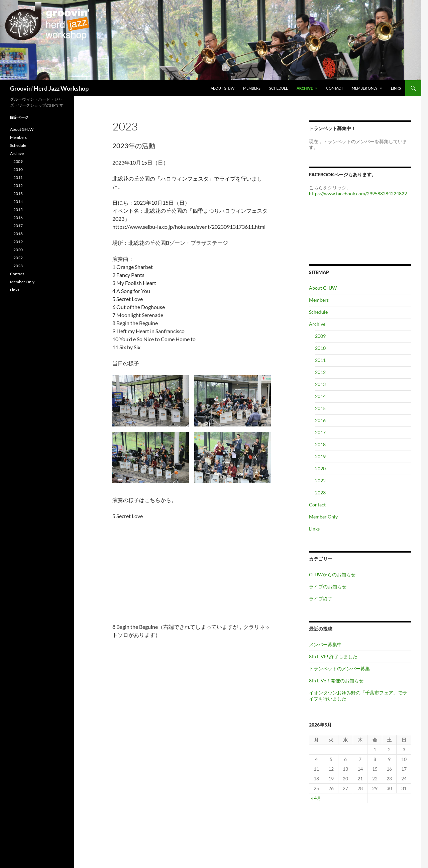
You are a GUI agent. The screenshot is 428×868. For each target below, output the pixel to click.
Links (396, 88)
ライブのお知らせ (328, 587)
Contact (335, 88)
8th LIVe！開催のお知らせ (336, 681)
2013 (320, 384)
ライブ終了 (321, 599)
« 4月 (316, 798)
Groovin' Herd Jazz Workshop (49, 88)
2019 (320, 456)
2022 (320, 480)
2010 (320, 348)
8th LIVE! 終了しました (333, 656)
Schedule (279, 88)
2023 (320, 493)
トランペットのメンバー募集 (339, 668)
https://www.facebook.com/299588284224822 (358, 194)
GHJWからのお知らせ (332, 574)
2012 (320, 372)
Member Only (365, 88)
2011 (320, 360)
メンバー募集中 (325, 644)
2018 (320, 444)
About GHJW (223, 88)
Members (252, 88)
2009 (320, 336)
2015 (320, 408)
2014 (320, 396)
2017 (320, 432)
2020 (320, 468)
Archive (305, 88)
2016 (320, 420)
